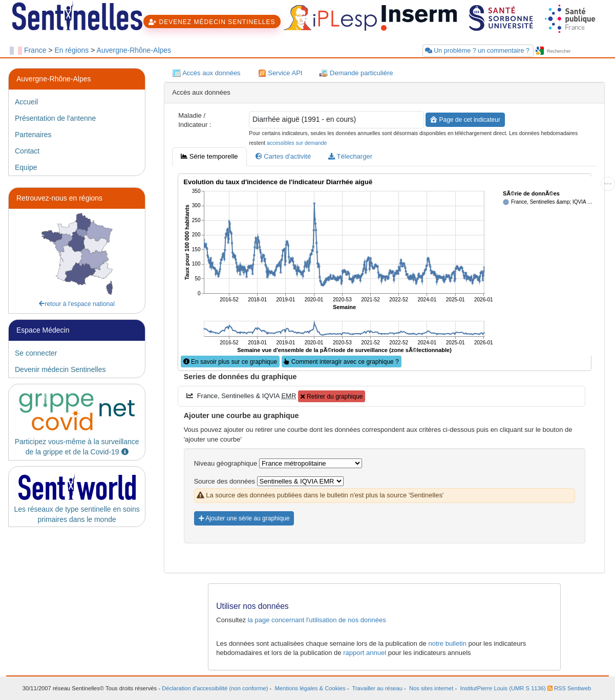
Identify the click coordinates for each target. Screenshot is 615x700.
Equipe (26, 167)
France (35, 50)
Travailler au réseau (377, 688)
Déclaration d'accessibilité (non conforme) (215, 688)
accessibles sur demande (297, 143)
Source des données (225, 481)
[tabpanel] (384, 366)
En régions (71, 50)
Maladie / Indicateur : (195, 120)
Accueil (26, 102)
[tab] (77, 102)
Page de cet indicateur (465, 120)
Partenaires (33, 135)
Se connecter (36, 353)
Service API (280, 73)
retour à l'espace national (77, 304)
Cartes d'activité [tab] (283, 156)
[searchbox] (576, 51)
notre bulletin (447, 643)
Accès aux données (206, 73)
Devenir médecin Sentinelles (60, 369)
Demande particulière (356, 73)
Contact (27, 151)
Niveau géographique (226, 463)
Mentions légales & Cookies (310, 688)
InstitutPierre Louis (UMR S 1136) (503, 688)
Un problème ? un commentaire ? (478, 51)
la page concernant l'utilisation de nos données (317, 620)
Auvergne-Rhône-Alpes (134, 50)
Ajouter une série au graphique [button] (244, 518)
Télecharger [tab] (350, 156)
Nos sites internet (431, 688)
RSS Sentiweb (569, 688)
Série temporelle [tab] (209, 156)
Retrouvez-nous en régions (59, 198)
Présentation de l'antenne (55, 118)
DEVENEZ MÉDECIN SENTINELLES (212, 22)
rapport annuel (365, 653)
